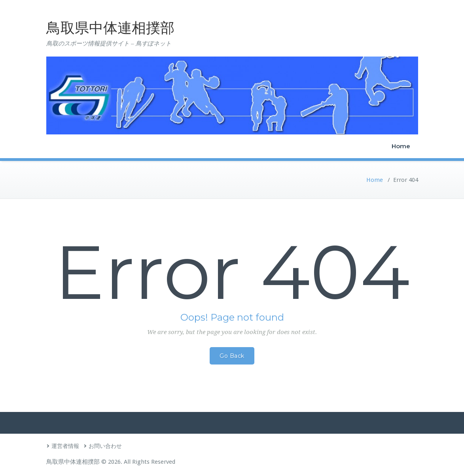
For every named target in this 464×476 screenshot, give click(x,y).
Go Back (232, 356)
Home (401, 146)
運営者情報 (65, 446)
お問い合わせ (105, 446)
